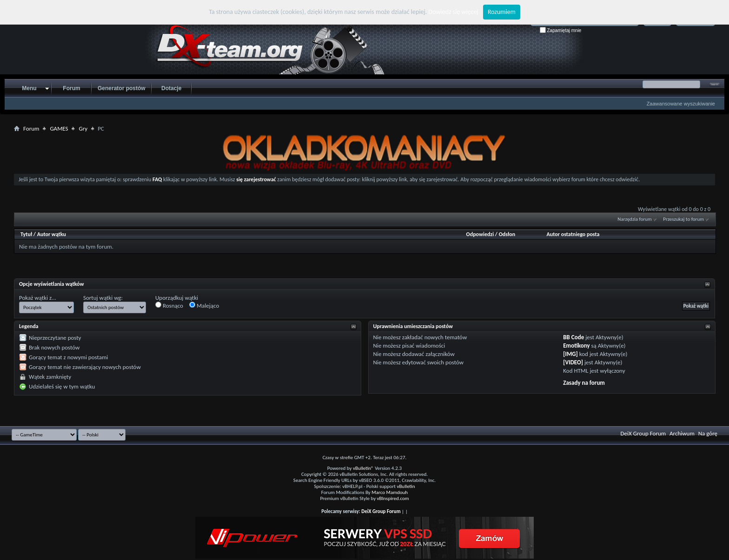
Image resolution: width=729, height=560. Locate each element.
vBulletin (406, 486)
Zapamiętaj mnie (561, 30)
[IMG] (570, 354)
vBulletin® (363, 468)
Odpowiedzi (480, 234)
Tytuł (26, 234)
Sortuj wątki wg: (103, 298)
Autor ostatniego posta (573, 234)
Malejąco (204, 305)
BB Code (573, 337)
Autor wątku (52, 234)
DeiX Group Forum (643, 433)
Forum (71, 88)
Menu (29, 88)
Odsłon (507, 234)
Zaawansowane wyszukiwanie (681, 104)
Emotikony (576, 346)
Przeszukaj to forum (683, 219)
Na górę (708, 433)
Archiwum (682, 433)
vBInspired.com (393, 498)
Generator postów (122, 88)
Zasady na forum (584, 383)
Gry (83, 128)
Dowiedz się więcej (454, 12)
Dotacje (171, 88)
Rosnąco (169, 305)
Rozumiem (502, 12)
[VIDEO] (573, 362)
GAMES (59, 128)
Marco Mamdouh (390, 492)
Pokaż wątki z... (38, 298)
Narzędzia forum (635, 219)
